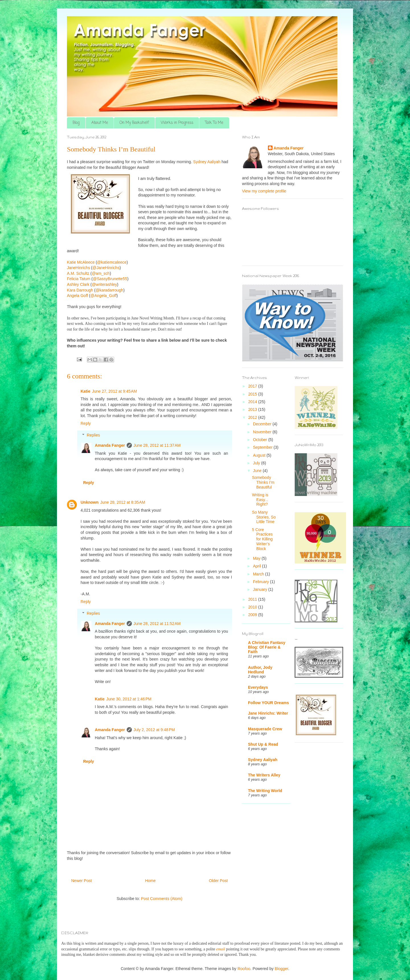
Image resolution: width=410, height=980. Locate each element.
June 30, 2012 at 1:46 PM (129, 699)
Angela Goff (77, 296)
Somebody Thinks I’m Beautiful (263, 482)
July (257, 463)
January (261, 589)
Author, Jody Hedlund (260, 670)
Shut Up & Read (263, 744)
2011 (253, 599)
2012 (253, 417)
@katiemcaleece (112, 262)
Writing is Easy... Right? (260, 500)
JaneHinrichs (78, 268)
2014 (253, 402)
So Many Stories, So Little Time (264, 517)
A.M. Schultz (78, 273)
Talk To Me (214, 123)
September (263, 447)
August (260, 455)
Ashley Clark (78, 284)
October (261, 440)
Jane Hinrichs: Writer (268, 713)
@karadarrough (109, 290)
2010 (253, 607)
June (258, 471)
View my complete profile (264, 191)
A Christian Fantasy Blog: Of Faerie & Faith (267, 647)
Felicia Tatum (79, 279)
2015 (253, 394)
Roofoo (244, 969)
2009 (253, 615)
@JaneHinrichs (106, 268)
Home (150, 881)
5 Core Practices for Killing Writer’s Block (262, 539)
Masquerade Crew (265, 729)
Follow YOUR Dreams (268, 703)
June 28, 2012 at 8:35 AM (123, 502)
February (261, 582)
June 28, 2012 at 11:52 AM (157, 624)
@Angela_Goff (103, 296)
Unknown (90, 502)
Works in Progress (177, 123)
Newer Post (81, 881)
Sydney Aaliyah (263, 760)
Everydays (258, 687)
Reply (86, 423)
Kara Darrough (80, 290)
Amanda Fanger (110, 445)
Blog (76, 123)
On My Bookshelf (134, 123)
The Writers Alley (264, 775)
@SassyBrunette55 (110, 279)
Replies (93, 435)
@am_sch (101, 273)
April (257, 566)
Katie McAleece (81, 262)
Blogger (281, 969)
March (259, 574)
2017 (253, 386)
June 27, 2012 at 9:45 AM (114, 391)
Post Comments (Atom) (162, 899)
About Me (100, 123)
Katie (85, 391)
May (257, 558)
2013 (253, 409)
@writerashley (104, 284)
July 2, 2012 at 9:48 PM (154, 730)
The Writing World (265, 791)
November (263, 432)
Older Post (218, 881)
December (263, 424)
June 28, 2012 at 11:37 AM (157, 445)
